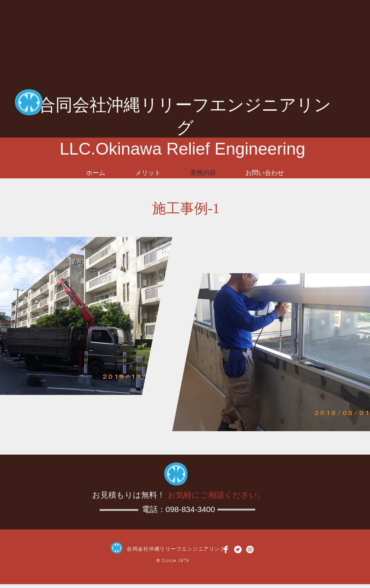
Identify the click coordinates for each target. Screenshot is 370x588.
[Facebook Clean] (226, 549)
